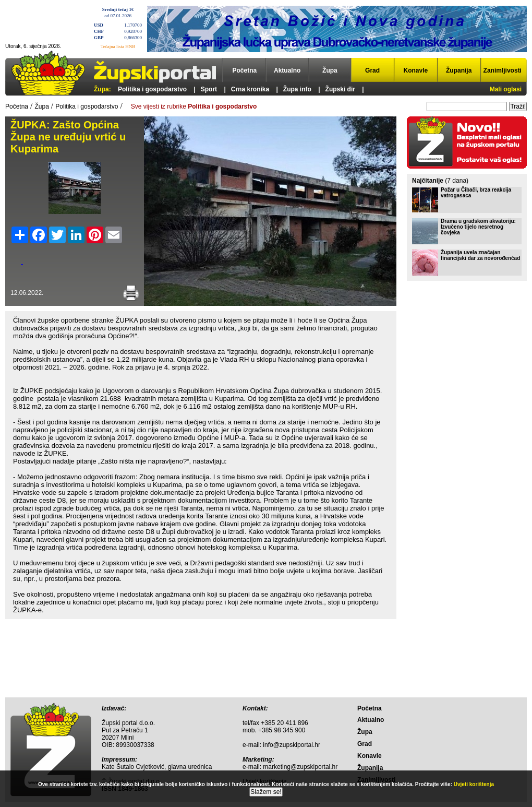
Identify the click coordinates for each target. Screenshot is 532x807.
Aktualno (287, 70)
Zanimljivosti (503, 70)
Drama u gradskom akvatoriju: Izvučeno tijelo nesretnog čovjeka (478, 227)
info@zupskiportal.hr (292, 745)
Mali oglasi (506, 89)
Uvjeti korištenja (474, 784)
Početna (245, 70)
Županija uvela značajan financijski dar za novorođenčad (480, 255)
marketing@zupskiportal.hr (300, 767)
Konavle (416, 70)
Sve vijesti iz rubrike (194, 106)
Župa (330, 70)
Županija (459, 70)
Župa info (297, 89)
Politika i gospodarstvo (152, 89)
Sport (209, 89)
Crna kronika (250, 89)
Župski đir (340, 89)
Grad (372, 70)
